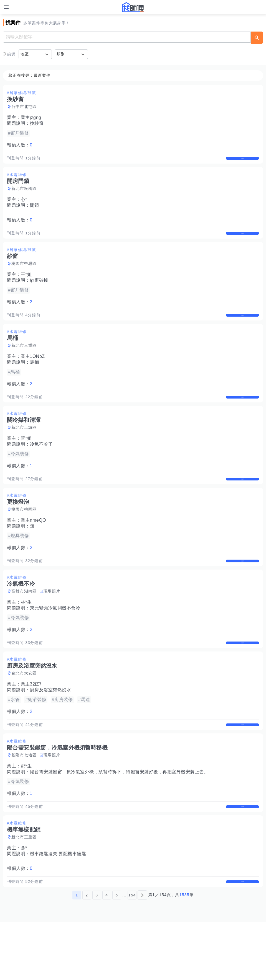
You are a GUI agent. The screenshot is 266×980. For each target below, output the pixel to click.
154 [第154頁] (132, 953)
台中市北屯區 (24, 107)
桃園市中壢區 (24, 275)
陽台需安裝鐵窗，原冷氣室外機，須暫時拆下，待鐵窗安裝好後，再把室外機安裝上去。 (119, 818)
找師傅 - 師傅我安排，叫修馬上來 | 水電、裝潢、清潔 (133, 7)
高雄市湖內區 (24, 626)
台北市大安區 (24, 714)
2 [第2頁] (87, 953)
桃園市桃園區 (24, 538)
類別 (61, 54)
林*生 (26, 637)
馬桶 (35, 380)
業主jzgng (31, 117)
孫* (24, 900)
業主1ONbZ (33, 374)
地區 (25, 54)
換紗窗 (37, 123)
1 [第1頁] (77, 953)
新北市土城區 (24, 451)
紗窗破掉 (39, 292)
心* (24, 205)
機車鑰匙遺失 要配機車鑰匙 (58, 906)
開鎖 (35, 211)
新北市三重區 (24, 363)
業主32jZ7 (31, 725)
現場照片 (52, 626)
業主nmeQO (34, 549)
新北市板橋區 (24, 194)
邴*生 (26, 812)
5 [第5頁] (117, 953)
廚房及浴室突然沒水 (51, 731)
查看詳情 (242, 161)
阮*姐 (26, 461)
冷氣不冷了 (41, 467)
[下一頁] (142, 953)
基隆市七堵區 (24, 801)
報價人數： (20, 145)
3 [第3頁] (97, 953)
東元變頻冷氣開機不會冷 (55, 643)
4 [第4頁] (107, 953)
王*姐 (26, 286)
